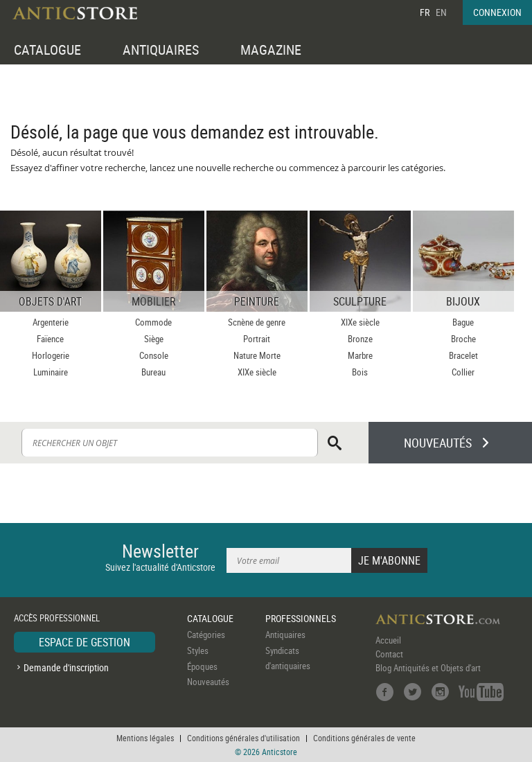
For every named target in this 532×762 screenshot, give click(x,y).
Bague (463, 322)
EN (441, 12)
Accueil (388, 640)
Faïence (50, 339)
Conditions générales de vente (364, 738)
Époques (202, 666)
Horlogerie (51, 355)
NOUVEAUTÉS (438, 443)
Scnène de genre (257, 322)
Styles (198, 650)
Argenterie (51, 322)
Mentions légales (145, 738)
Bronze (360, 339)
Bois (360, 372)
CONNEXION (497, 12)
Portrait (257, 339)
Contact (389, 654)
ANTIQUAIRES (161, 50)
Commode (153, 322)
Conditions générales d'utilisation (243, 738)
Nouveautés (208, 682)
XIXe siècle (257, 372)
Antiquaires (285, 635)
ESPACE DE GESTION (85, 642)
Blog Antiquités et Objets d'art (428, 668)
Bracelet (463, 355)
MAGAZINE (271, 50)
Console (154, 355)
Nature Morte (257, 355)
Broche (463, 339)
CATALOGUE (47, 50)
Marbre (360, 355)
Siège (154, 339)
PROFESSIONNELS (301, 618)
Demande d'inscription (66, 667)
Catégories (206, 635)
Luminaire (51, 372)
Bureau (153, 372)
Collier (463, 372)
